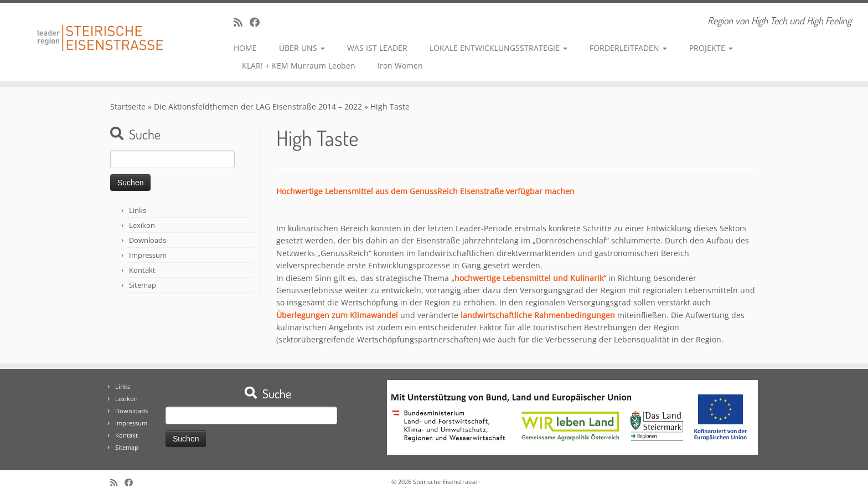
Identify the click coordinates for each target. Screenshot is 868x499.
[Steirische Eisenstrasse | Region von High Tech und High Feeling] (100, 30)
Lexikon (142, 225)
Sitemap (143, 285)
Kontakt (142, 270)
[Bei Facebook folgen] (258, 22)
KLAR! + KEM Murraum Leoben (299, 66)
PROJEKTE (711, 48)
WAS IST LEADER (377, 48)
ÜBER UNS (302, 48)
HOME (245, 48)
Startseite (128, 106)
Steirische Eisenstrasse (445, 482)
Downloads (148, 240)
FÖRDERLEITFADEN (628, 48)
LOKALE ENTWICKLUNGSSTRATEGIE (498, 48)
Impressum (148, 255)
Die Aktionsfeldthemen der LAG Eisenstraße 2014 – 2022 (258, 106)
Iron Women (400, 66)
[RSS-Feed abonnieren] (242, 22)
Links (138, 210)
